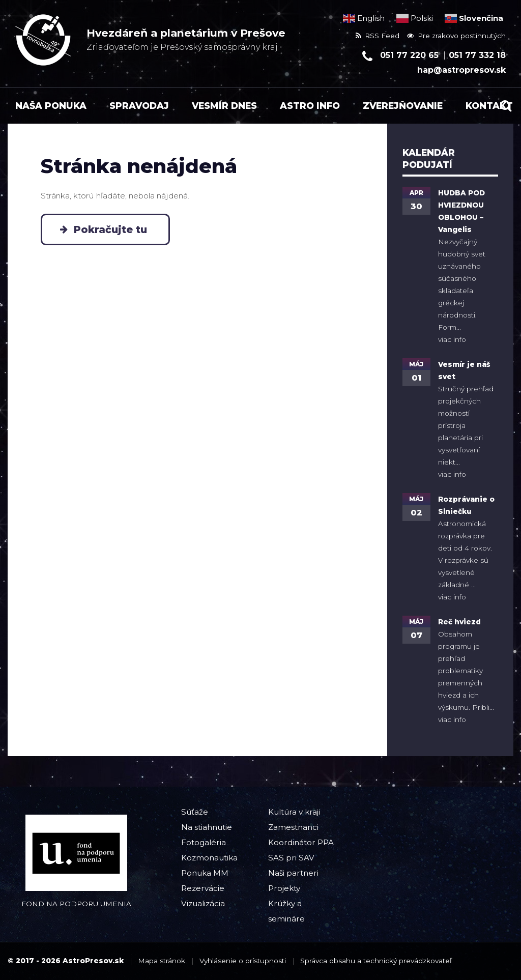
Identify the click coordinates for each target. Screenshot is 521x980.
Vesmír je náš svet (464, 370)
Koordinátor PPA (301, 842)
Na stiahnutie (207, 827)
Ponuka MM (205, 873)
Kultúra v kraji (294, 812)
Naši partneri (293, 873)
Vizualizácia (203, 903)
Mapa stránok (162, 961)
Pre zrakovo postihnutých (456, 36)
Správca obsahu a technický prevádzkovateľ (376, 961)
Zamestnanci (293, 827)
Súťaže (195, 812)
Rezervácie (203, 888)
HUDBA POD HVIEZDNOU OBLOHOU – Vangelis (461, 211)
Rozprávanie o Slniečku (466, 505)
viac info (452, 339)
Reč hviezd (459, 622)
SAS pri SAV (291, 858)
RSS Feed (378, 36)
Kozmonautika (209, 858)
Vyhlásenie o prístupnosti (243, 961)
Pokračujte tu (113, 229)
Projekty (284, 888)
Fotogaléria (204, 842)
